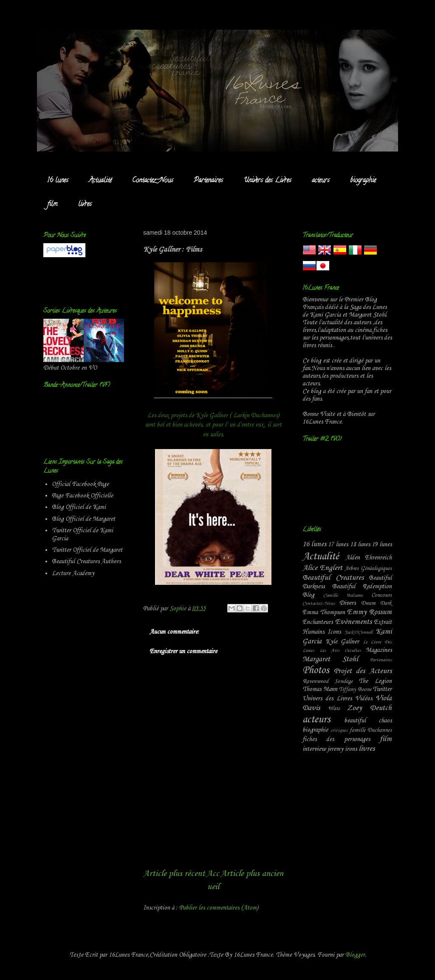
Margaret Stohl (330, 659)
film (52, 205)
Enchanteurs (318, 622)
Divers (347, 603)
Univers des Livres (267, 181)
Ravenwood (315, 681)
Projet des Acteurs (363, 671)
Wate (334, 709)
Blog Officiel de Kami (79, 507)
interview (314, 749)
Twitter (382, 689)
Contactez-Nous (153, 181)
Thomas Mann (320, 689)
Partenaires (208, 181)
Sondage (344, 681)
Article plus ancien (252, 874)
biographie (363, 181)
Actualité (100, 181)
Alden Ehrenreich (369, 558)
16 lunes (58, 181)
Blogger (355, 955)
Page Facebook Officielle (82, 496)
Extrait (383, 622)
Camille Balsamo (343, 595)
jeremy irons (342, 749)
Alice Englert (322, 568)
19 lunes (382, 545)
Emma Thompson (324, 612)
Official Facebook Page (80, 484)
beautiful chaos (368, 721)
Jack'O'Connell (359, 632)
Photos (316, 671)
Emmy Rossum (369, 612)
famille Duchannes (371, 730)
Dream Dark (376, 603)
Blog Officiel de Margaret (83, 519)
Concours (381, 595)
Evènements (353, 622)
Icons (334, 632)
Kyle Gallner (342, 642)
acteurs (321, 181)
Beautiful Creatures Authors (86, 562)
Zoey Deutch (369, 708)
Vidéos (364, 699)
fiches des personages (336, 739)
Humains (313, 632)
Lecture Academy (73, 573)
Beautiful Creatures (333, 578)
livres (85, 205)
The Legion (375, 681)
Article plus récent (174, 874)
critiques (339, 730)
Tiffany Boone (355, 689)
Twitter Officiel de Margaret (87, 550)
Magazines (379, 650)
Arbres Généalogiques (368, 569)
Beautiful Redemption (362, 587)
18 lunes (360, 545)
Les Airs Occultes (340, 651)
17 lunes (338, 545)
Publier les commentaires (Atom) (219, 908)
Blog (308, 595)
